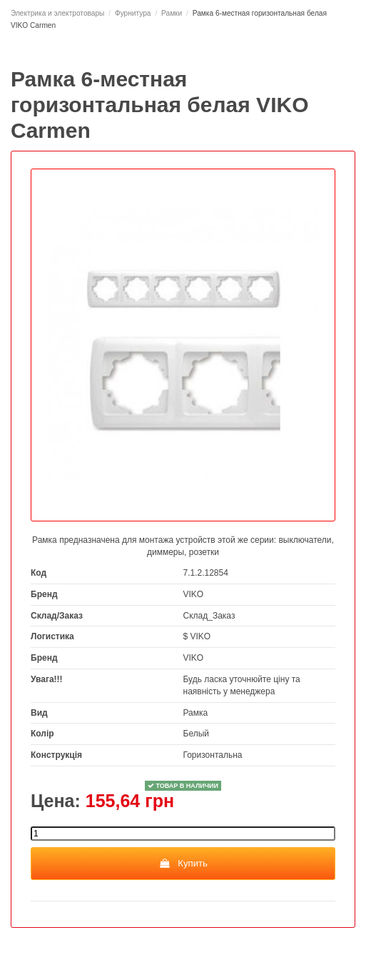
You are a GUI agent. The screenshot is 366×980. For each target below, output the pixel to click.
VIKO (194, 594)
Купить (183, 863)
